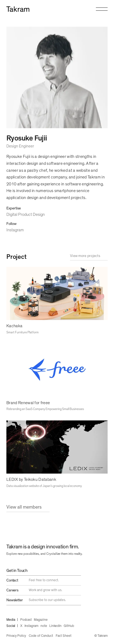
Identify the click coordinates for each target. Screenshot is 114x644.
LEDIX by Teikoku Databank (31, 479)
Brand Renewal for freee (28, 403)
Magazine (41, 620)
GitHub (69, 626)
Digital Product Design (26, 214)
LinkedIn (55, 626)
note (44, 626)
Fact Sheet (63, 636)
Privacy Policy (16, 636)
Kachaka (14, 326)
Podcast (26, 620)
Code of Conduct (41, 636)
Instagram (15, 230)
